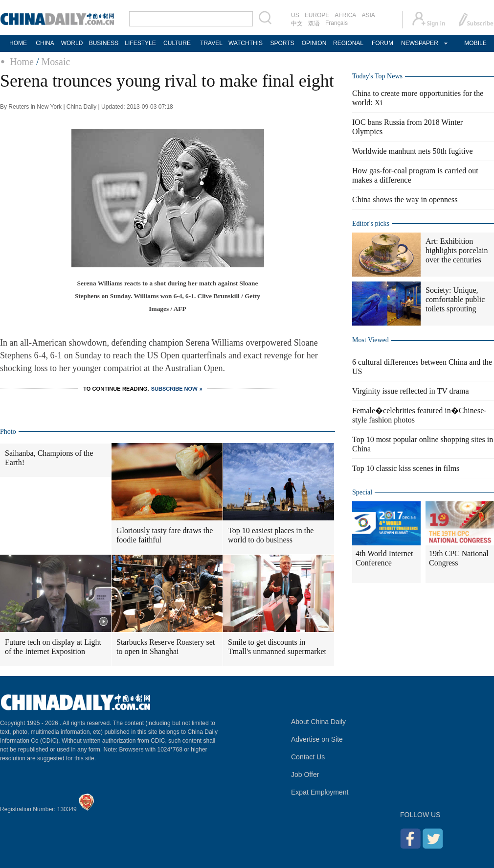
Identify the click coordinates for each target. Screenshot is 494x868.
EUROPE (317, 15)
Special (362, 492)
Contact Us (308, 757)
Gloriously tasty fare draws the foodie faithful (165, 535)
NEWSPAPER (419, 43)
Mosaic (56, 62)
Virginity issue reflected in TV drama (411, 391)
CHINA (45, 43)
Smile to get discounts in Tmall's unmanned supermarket (277, 647)
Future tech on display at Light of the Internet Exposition (53, 647)
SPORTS (282, 43)
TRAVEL (211, 43)
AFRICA (345, 15)
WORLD (72, 43)
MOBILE (475, 43)
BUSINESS (104, 43)
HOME (18, 43)
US (295, 15)
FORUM (382, 43)
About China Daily (318, 722)
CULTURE (177, 43)
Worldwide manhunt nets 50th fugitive (413, 151)
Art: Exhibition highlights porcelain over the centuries (457, 250)
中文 (297, 23)
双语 (314, 23)
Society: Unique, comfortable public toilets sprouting (455, 299)
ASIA (368, 15)
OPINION (314, 43)
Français (337, 23)
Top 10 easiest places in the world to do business (271, 535)
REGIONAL (348, 43)
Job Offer (305, 774)
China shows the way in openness (405, 199)
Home (22, 62)
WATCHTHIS (246, 43)
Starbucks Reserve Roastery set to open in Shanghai (166, 647)
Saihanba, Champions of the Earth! (49, 458)
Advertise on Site (317, 739)
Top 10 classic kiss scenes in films (406, 468)
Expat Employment (320, 792)
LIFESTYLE (140, 43)
